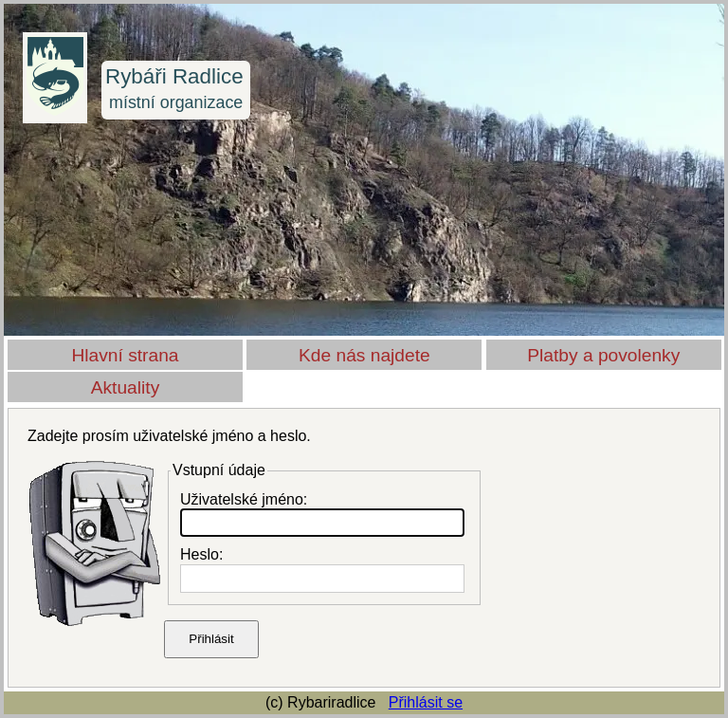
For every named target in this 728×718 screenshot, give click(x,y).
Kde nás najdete (364, 355)
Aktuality (126, 387)
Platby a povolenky (603, 355)
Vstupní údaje (219, 470)
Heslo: (201, 554)
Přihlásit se (426, 702)
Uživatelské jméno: (244, 499)
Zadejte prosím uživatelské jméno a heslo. (169, 436)
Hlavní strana (125, 355)
